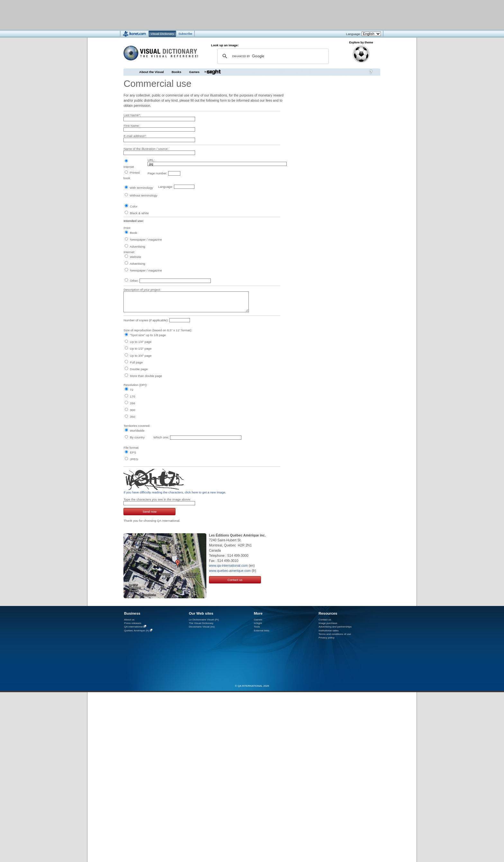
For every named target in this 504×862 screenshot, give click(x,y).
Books (176, 72)
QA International (133, 627)
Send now (150, 512)
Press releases (133, 623)
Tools (257, 627)
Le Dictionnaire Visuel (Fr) (204, 620)
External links (262, 631)
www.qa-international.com (228, 565)
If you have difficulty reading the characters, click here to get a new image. (175, 492)
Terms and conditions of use (335, 634)
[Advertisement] (233, 15)
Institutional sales (328, 631)
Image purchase (328, 623)
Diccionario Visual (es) (202, 627)
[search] (272, 56)
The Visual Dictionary (201, 623)
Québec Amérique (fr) (137, 631)
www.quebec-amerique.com (230, 571)
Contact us (235, 580)
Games (194, 72)
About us (129, 620)
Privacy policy (327, 638)
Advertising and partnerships (335, 627)
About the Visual (152, 72)
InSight (258, 623)
